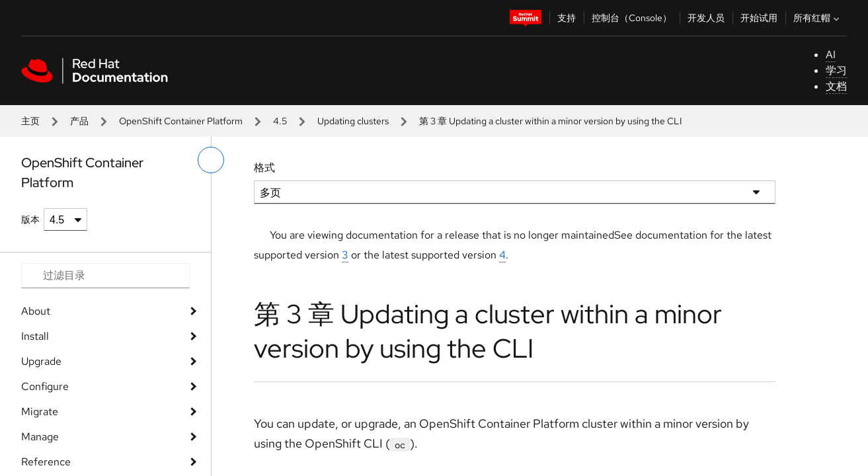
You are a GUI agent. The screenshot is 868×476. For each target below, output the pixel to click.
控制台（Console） (632, 18)
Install (35, 336)
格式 (264, 168)
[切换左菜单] (211, 160)
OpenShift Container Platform (181, 121)
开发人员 (706, 18)
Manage (40, 437)
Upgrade (41, 361)
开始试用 (759, 18)
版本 (30, 219)
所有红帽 (818, 18)
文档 (836, 86)
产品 (79, 121)
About (36, 311)
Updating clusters (353, 121)
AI (831, 55)
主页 (30, 121)
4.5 (280, 121)
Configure (45, 386)
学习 (836, 70)
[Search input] (105, 276)
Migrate (40, 412)
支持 (567, 18)
